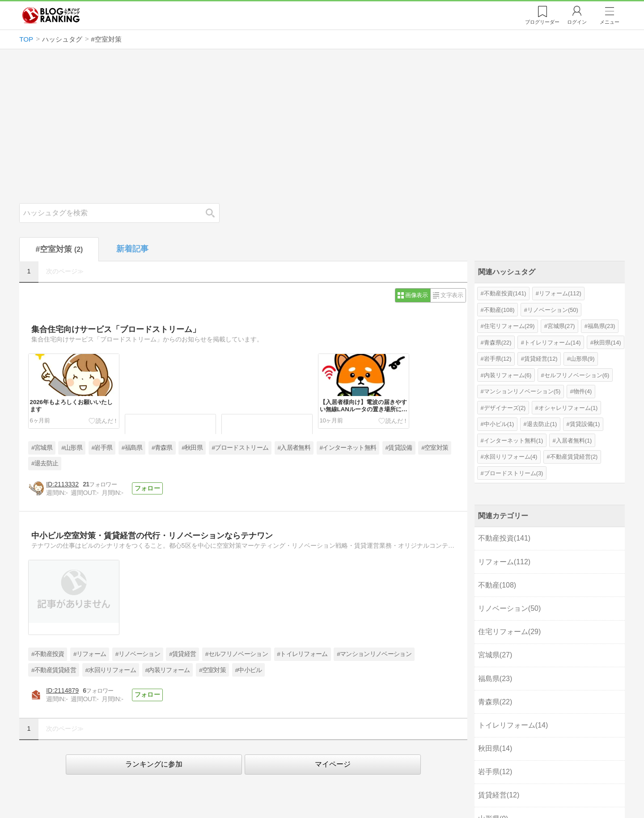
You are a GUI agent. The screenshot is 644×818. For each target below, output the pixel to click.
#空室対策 (435, 448)
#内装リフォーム (167, 670)
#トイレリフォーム (302, 654)
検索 (215, 213)
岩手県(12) (498, 359)
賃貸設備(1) (585, 424)
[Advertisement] (322, 126)
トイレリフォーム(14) (553, 343)
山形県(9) (583, 359)
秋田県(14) (607, 343)
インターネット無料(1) (514, 441)
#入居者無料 (294, 448)
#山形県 (72, 448)
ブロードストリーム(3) (514, 473)
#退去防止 (45, 463)
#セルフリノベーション (237, 654)
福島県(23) (602, 326)
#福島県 (132, 448)
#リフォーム (90, 654)
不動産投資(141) (505, 293)
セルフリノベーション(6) (577, 375)
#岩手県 (102, 448)
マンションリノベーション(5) (522, 391)
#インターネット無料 (348, 448)
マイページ (333, 764)
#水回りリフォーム (111, 670)
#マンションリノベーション (374, 654)
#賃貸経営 (182, 654)
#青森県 (162, 448)
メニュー (610, 22)
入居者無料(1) (574, 441)
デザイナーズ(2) (505, 408)
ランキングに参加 (154, 764)
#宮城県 (42, 448)
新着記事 (132, 249)
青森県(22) (498, 343)
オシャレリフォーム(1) (568, 408)
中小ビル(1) (499, 424)
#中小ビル (248, 670)
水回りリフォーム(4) (511, 457)
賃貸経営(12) (541, 359)
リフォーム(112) (560, 293)
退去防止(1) (542, 424)
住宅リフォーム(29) (509, 326)
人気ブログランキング (51, 15)
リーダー (542, 22)
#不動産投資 (48, 654)
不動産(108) (499, 310)
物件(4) (583, 391)
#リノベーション (138, 654)
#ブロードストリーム (240, 448)
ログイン (577, 22)
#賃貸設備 (399, 448)
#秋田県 (192, 448)
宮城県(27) (561, 326)
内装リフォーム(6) (508, 375)
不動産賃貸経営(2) (574, 457)
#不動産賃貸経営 (54, 670)
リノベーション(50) (553, 310)
